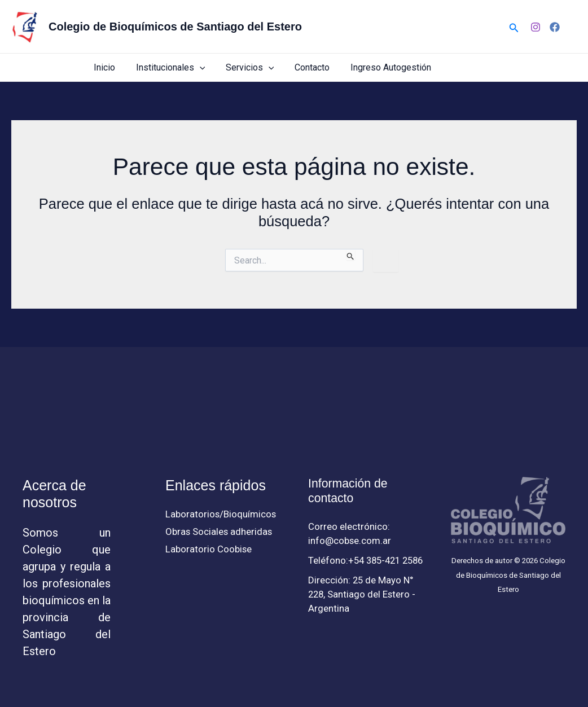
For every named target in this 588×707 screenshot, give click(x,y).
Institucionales (180, 67)
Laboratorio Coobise (209, 550)
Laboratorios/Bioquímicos (221, 514)
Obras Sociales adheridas (220, 532)
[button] (514, 27)
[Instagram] (536, 27)
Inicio (116, 67)
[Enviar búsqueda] (351, 254)
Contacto (316, 67)
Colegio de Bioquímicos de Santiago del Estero (175, 27)
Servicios (256, 67)
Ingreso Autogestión (392, 67)
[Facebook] (555, 27)
